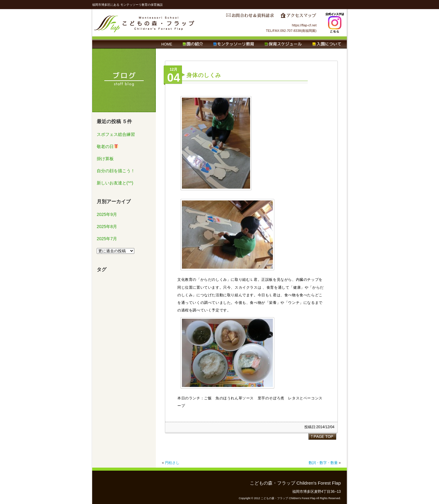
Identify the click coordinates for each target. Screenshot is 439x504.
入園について (327, 44)
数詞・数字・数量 (323, 463)
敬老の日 (107, 146)
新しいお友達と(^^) (115, 183)
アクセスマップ (298, 17)
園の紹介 (193, 44)
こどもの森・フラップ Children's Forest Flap (144, 23)
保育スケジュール (283, 44)
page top (322, 436)
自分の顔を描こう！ (116, 171)
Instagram (335, 23)
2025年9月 (107, 214)
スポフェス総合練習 (116, 134)
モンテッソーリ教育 (234, 44)
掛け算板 (105, 159)
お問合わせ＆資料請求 (250, 17)
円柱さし (172, 463)
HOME (167, 44)
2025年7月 (107, 239)
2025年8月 (107, 227)
